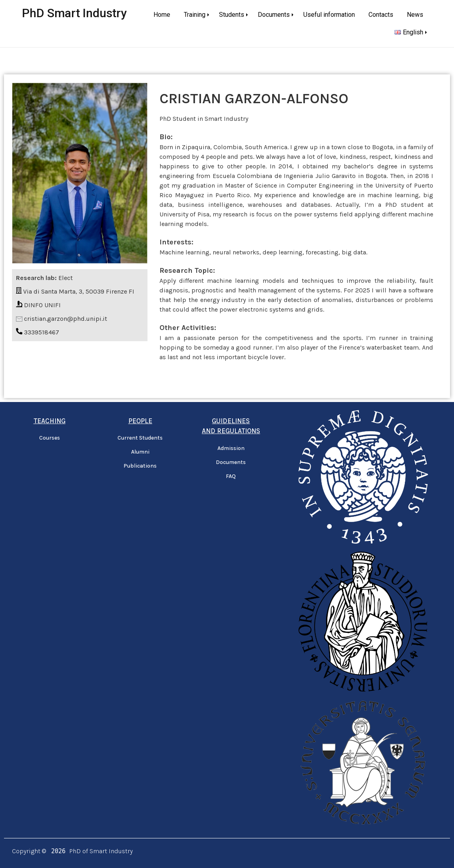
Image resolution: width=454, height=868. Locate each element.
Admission (231, 448)
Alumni (140, 452)
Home (162, 15)
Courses (50, 438)
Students (232, 15)
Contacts (381, 15)
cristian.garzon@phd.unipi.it (66, 319)
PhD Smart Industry (74, 13)
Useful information (329, 15)
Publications (140, 466)
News (415, 15)
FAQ (231, 476)
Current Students (140, 438)
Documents (274, 15)
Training (195, 15)
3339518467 (42, 332)
